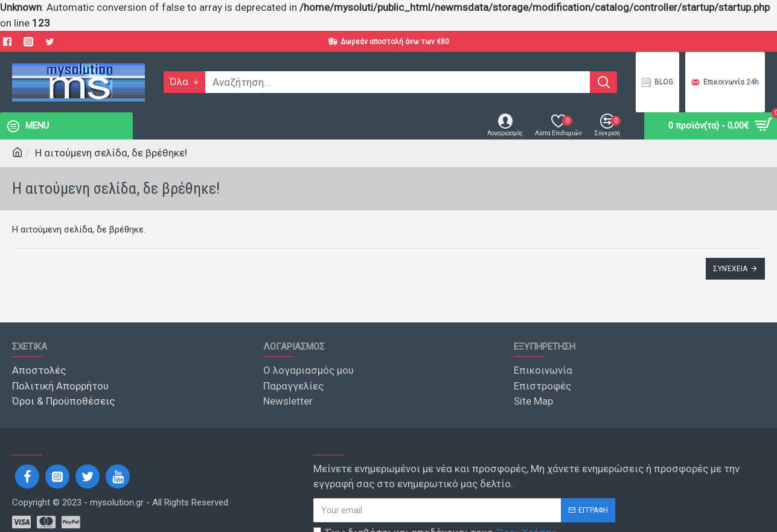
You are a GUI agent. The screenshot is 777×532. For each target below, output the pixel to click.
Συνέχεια (730, 269)
